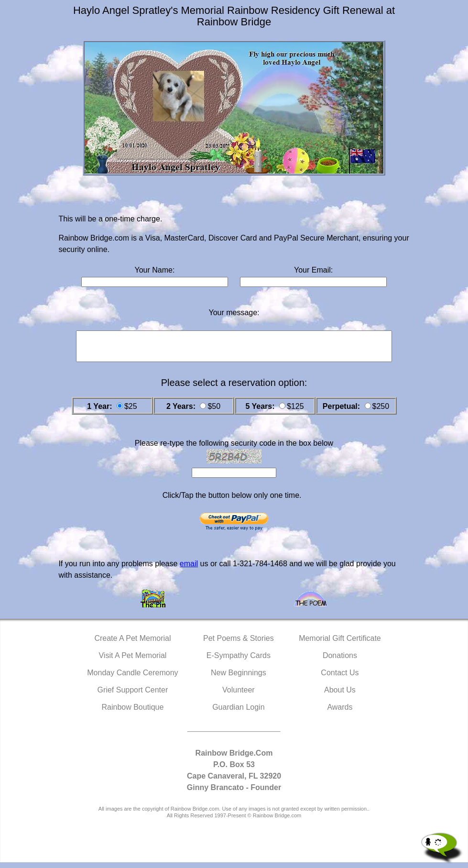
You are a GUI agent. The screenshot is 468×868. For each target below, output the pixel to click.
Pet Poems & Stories (239, 644)
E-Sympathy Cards (239, 661)
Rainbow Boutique (132, 713)
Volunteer (239, 696)
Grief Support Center (133, 696)
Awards (340, 713)
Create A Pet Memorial (132, 644)
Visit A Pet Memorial (132, 661)
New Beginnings (239, 678)
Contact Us (340, 678)
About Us (340, 696)
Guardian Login (238, 713)
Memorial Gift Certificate (340, 644)
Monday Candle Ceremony (132, 678)
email (189, 569)
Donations (340, 661)
